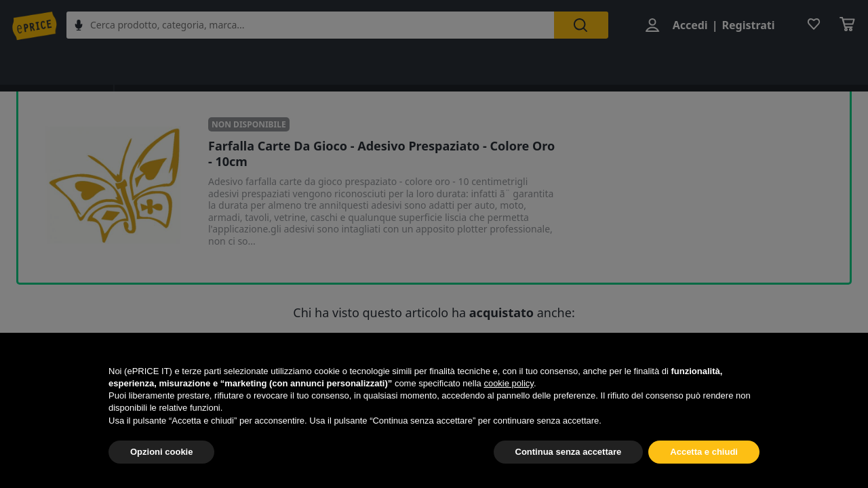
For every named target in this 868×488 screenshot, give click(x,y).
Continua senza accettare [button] (569, 452)
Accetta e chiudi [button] (704, 452)
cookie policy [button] (508, 383)
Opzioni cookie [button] (161, 452)
